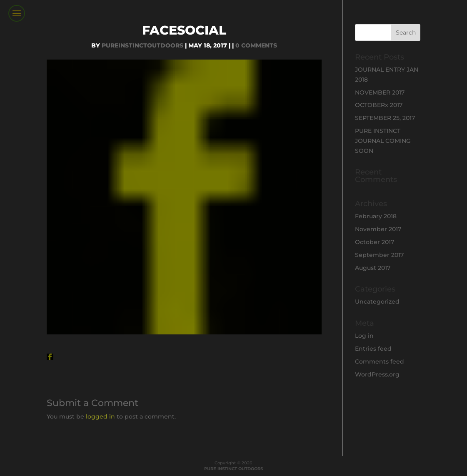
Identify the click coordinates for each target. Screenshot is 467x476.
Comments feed (380, 361)
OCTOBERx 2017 (379, 105)
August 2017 (373, 268)
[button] (50, 357)
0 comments (256, 45)
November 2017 (378, 229)
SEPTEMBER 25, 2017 (385, 118)
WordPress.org (377, 374)
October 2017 (375, 242)
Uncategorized (377, 302)
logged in (100, 416)
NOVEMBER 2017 (380, 92)
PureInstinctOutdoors (142, 45)
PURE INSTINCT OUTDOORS (233, 469)
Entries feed (373, 349)
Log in (364, 336)
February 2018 (376, 216)
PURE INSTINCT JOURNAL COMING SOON (383, 141)
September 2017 (379, 255)
